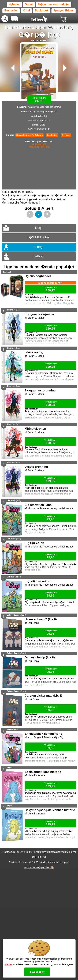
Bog (38, 228)
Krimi (26, 10)
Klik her (8, 964)
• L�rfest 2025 (39, 144)
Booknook (42, 10)
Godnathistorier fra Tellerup (29, 135)
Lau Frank (16, 27)
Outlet (29, 4)
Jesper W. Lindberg (53, 27)
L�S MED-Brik (38, 237)
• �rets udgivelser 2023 (39, 147)
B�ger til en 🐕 (45, 867)
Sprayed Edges (64, 10)
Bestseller (11, 10)
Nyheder (14, 4)
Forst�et (37, 972)
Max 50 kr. (30, 867)
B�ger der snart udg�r (53, 4)
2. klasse (66, 135)
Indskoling (52, 135)
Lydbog (38, 256)
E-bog (38, 247)
